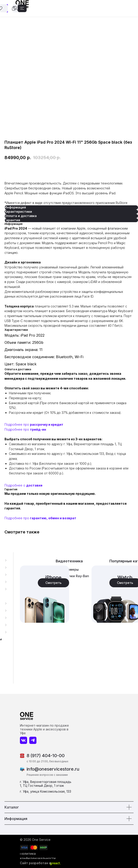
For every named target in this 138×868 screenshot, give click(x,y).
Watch (125, 577)
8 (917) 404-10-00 (46, 756)
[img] (45, 594)
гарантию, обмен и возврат (53, 518)
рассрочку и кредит (47, 424)
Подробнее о (15, 485)
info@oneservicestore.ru (53, 769)
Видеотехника (69, 561)
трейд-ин (38, 429)
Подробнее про (17, 424)
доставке (34, 485)
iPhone (53, 577)
